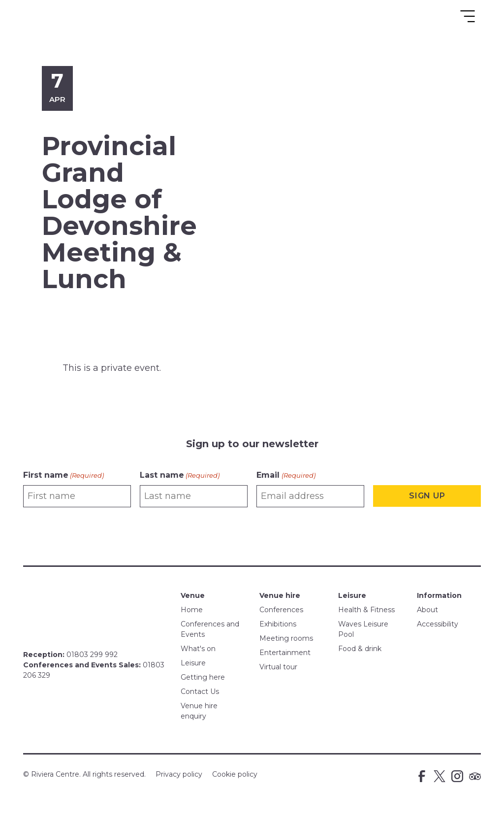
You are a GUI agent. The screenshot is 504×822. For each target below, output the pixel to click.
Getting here (203, 677)
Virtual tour (278, 667)
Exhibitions (278, 624)
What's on (198, 649)
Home (192, 610)
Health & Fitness (366, 610)
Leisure (193, 663)
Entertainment (285, 653)
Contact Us (200, 691)
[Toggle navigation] (468, 16)
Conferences (281, 610)
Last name (180, 476)
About (427, 610)
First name (63, 476)
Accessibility (438, 624)
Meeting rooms (286, 638)
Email (286, 476)
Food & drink (360, 649)
